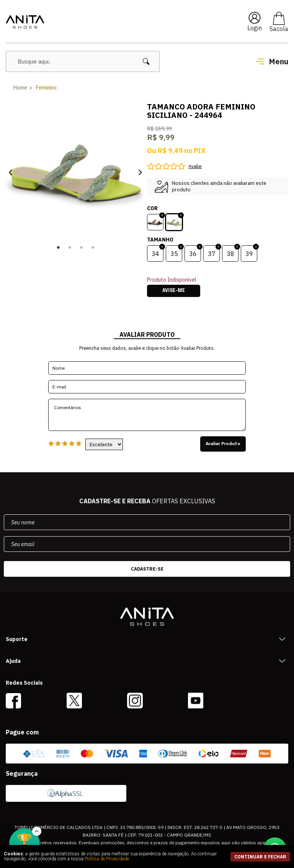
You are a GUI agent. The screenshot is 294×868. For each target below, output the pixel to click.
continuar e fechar (260, 857)
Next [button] (140, 172)
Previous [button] (11, 172)
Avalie (195, 166)
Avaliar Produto (223, 444)
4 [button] (93, 248)
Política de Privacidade (107, 859)
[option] (75, 172)
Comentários (147, 415)
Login (255, 28)
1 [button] (58, 248)
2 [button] (70, 248)
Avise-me (174, 291)
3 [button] (81, 248)
